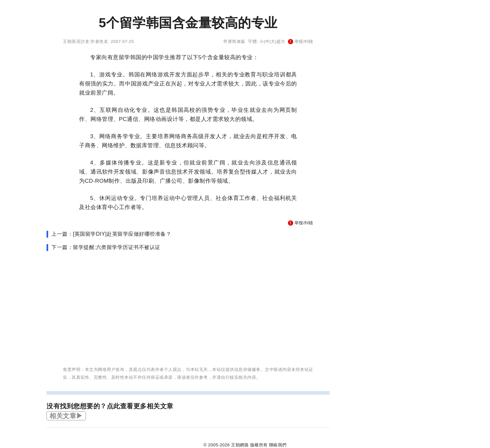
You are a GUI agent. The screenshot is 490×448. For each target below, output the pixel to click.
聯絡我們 (278, 445)
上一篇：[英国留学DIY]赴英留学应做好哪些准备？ (111, 234)
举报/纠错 (301, 41)
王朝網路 (240, 445)
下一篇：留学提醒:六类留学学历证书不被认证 (106, 247)
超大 (281, 41)
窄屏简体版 (234, 41)
